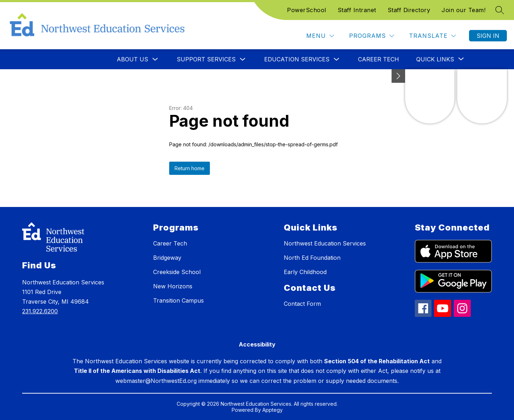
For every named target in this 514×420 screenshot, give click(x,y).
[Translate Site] (432, 36)
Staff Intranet (357, 10)
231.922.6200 (40, 311)
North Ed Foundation (312, 258)
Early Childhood (305, 272)
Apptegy (273, 410)
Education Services (297, 59)
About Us (132, 59)
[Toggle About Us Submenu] (155, 59)
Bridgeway (167, 258)
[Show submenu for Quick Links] (435, 59)
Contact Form (302, 304)
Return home (190, 168)
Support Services (206, 59)
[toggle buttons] (398, 76)
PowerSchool (307, 10)
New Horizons (173, 286)
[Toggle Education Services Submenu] (337, 59)
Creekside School (177, 272)
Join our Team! (463, 10)
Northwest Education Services (325, 243)
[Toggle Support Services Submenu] (243, 59)
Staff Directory (409, 10)
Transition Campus (178, 300)
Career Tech (379, 59)
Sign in (488, 36)
